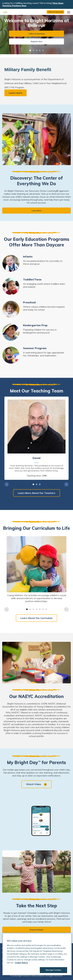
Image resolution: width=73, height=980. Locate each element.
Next (66, 484)
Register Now (37, 41)
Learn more (15, 93)
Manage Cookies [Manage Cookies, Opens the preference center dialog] (53, 970)
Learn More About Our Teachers (37, 493)
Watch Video (36, 784)
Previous (7, 484)
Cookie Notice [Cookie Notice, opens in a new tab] (21, 963)
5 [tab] (43, 50)
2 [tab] (33, 50)
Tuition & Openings (55, 12)
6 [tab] (43, 609)
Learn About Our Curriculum (36, 618)
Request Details (37, 930)
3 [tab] (37, 50)
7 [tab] (46, 609)
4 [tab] (40, 50)
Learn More (36, 211)
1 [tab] (30, 50)
